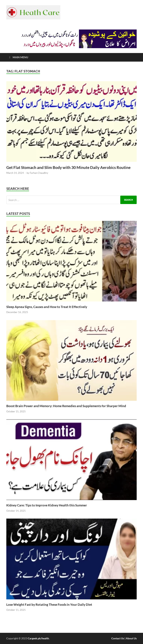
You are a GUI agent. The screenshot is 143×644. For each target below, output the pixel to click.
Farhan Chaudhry (39, 173)
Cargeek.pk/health (38, 638)
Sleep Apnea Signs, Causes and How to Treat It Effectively (47, 307)
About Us (131, 638)
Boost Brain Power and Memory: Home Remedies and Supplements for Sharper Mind (66, 406)
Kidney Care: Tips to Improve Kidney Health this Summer (47, 505)
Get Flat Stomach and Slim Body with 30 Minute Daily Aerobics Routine (68, 167)
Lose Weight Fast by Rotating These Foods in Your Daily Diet (49, 605)
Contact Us (118, 638)
